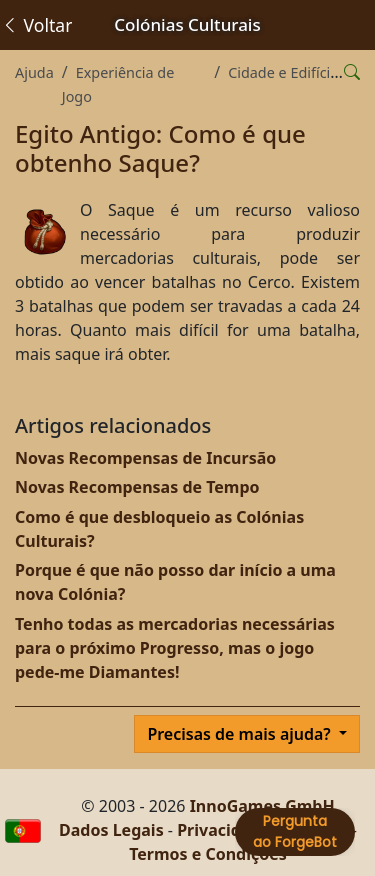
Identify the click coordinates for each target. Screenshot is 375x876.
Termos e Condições (208, 854)
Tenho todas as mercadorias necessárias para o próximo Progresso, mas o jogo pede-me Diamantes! (175, 648)
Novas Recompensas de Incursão (145, 458)
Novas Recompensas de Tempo (137, 487)
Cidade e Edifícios (287, 72)
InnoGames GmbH (262, 806)
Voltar (36, 25)
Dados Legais (111, 830)
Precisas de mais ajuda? (241, 734)
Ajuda (34, 72)
